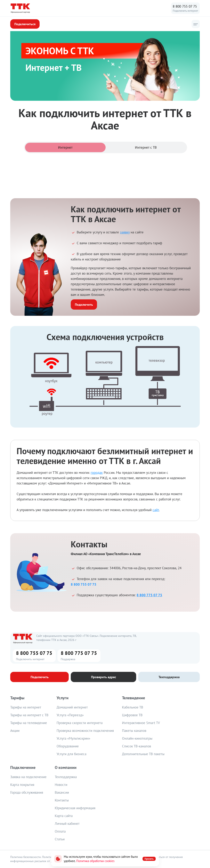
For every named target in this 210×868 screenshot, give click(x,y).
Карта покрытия (22, 785)
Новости (61, 785)
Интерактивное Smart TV (141, 723)
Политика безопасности (26, 857)
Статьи (60, 839)
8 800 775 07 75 (149, 595)
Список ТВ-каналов (136, 746)
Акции (15, 731)
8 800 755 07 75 (185, 6)
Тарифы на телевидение (29, 723)
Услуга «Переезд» (70, 715)
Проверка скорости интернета (80, 723)
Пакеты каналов (134, 731)
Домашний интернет (72, 707)
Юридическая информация (75, 808)
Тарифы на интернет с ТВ (29, 715)
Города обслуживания (27, 792)
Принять (149, 859)
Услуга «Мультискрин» (73, 738)
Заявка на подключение (28, 777)
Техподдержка (66, 777)
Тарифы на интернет (26, 707)
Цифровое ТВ (132, 715)
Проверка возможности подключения (85, 731)
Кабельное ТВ (133, 707)
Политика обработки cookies (95, 861)
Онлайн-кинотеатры (137, 738)
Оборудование (68, 746)
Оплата (60, 831)
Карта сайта (64, 816)
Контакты (62, 800)
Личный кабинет (67, 824)
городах (97, 473)
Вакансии (62, 792)
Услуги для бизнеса (71, 754)
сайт (156, 510)
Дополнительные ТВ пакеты (143, 754)
